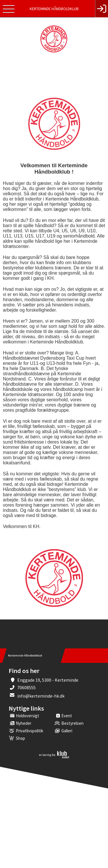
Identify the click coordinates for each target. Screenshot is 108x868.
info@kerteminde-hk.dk (41, 696)
